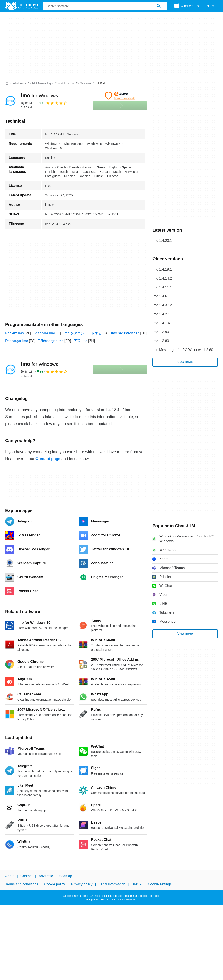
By (28, 103)
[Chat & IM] (61, 84)
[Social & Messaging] (39, 84)
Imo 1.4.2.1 (161, 314)
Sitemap (66, 876)
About (10, 876)
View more (185, 362)
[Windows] (18, 84)
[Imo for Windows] (81, 84)
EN (210, 6)
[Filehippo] (22, 6)
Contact (26, 876)
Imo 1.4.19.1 (162, 269)
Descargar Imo (17, 341)
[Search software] (159, 6)
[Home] (7, 83)
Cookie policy (55, 884)
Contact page (48, 459)
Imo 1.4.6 (160, 296)
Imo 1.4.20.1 (162, 241)
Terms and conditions (22, 884)
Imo (39, 95)
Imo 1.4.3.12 (162, 305)
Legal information (112, 884)
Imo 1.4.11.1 (162, 287)
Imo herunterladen (125, 333)
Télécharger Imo (51, 341)
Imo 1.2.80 (161, 341)
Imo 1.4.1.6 (161, 323)
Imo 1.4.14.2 (162, 278)
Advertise (46, 876)
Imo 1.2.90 (161, 332)
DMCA (137, 884)
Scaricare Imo (44, 333)
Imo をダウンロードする (83, 333)
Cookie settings (160, 884)
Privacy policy (82, 884)
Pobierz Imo (14, 333)
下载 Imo (80, 341)
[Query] (105, 6)
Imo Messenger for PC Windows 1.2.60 (183, 350)
